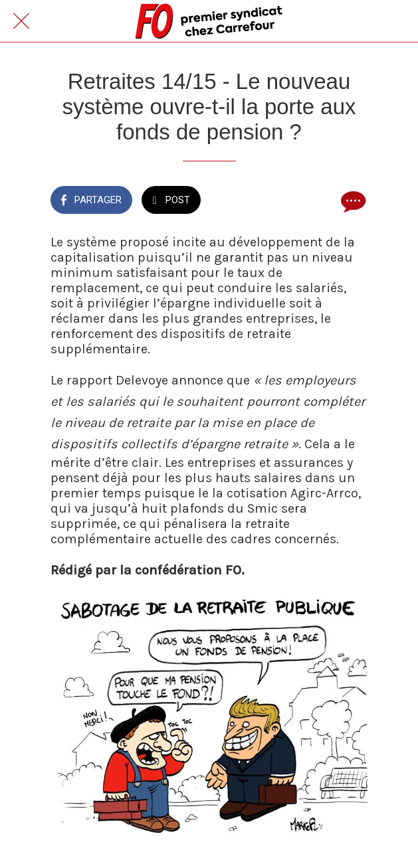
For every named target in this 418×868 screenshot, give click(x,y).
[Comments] (352, 201)
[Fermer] (21, 21)
